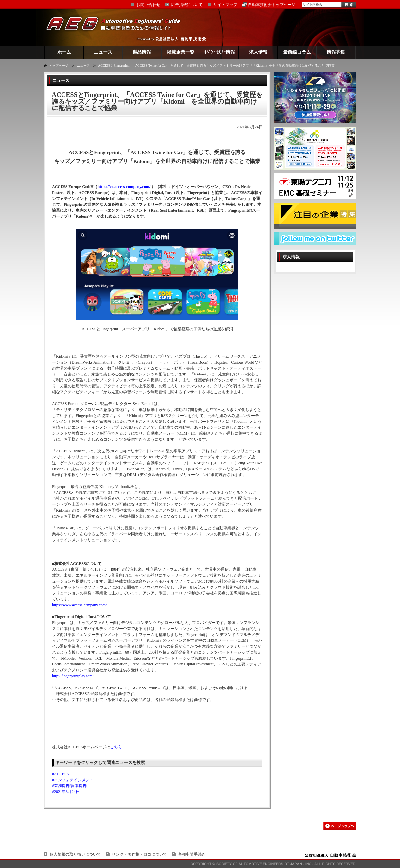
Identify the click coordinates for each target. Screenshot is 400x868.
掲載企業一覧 (181, 52)
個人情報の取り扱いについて (75, 854)
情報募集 (336, 52)
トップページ (59, 66)
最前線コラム (297, 52)
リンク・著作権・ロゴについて (139, 854)
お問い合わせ (148, 5)
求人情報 (258, 52)
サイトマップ (225, 5)
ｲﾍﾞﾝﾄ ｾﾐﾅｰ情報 (220, 52)
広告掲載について (187, 5)
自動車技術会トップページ (272, 5)
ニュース (103, 52)
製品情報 (142, 52)
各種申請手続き (192, 854)
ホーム (64, 52)
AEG (117, 27)
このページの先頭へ (340, 826)
